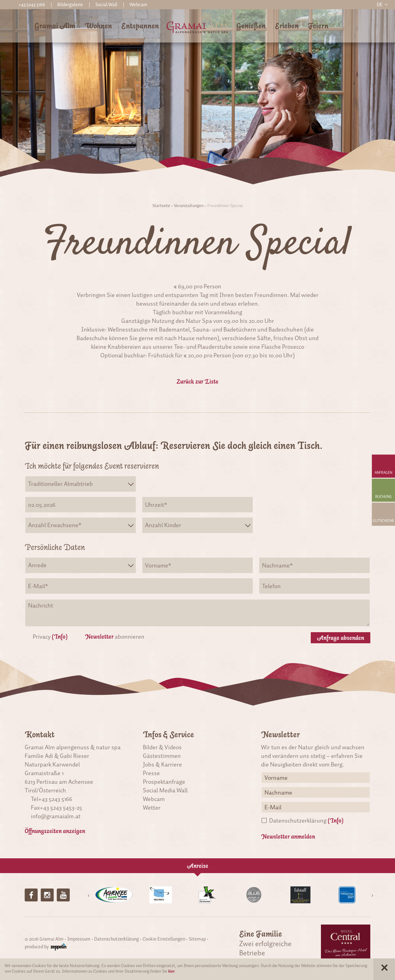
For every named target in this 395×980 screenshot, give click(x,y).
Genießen (251, 26)
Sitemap (197, 939)
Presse (151, 773)
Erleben (287, 26)
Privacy (50, 636)
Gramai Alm (55, 26)
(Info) (60, 636)
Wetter (152, 807)
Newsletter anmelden (288, 836)
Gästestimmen (162, 756)
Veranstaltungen (189, 206)
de (380, 5)
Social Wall (106, 5)
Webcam (138, 5)
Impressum (79, 939)
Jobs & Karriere (162, 764)
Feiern (318, 26)
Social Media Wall (165, 790)
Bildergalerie (70, 5)
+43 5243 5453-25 (61, 807)
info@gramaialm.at (56, 816)
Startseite (161, 206)
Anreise (198, 866)
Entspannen (140, 26)
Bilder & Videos (162, 747)
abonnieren (115, 636)
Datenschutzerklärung (306, 820)
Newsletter (99, 636)
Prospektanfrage (164, 782)
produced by (46, 947)
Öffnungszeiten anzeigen (55, 831)
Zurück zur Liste (197, 381)
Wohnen (98, 26)
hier (171, 971)
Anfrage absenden (341, 638)
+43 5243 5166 (55, 799)
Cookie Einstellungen (164, 939)
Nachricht (197, 613)
